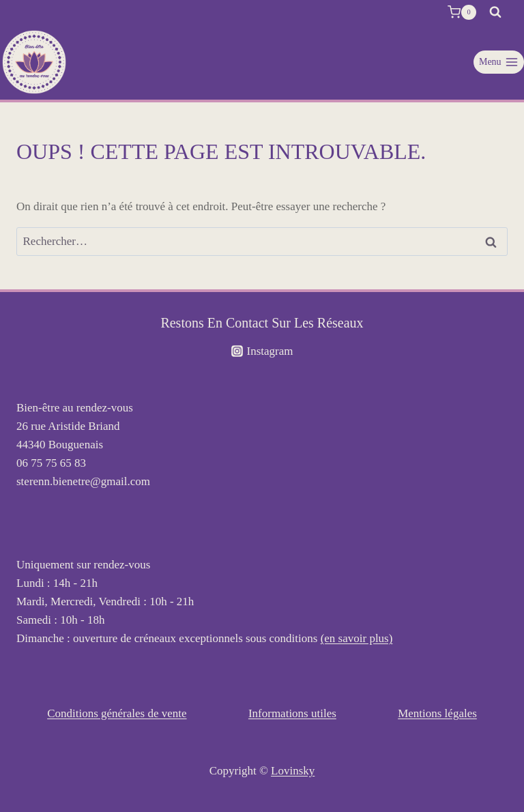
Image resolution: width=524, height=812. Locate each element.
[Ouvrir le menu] (499, 62)
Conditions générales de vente (117, 713)
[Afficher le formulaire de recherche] (495, 12)
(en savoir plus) (357, 638)
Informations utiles (292, 713)
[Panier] (462, 12)
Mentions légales (437, 713)
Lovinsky (293, 771)
